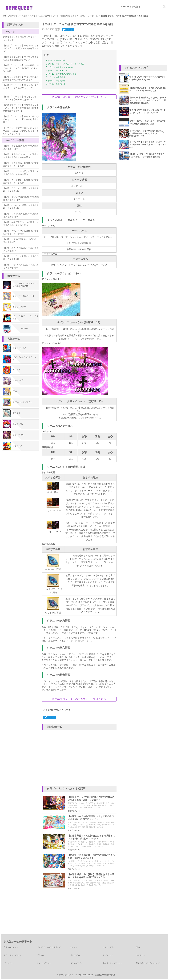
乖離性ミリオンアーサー (113, 963)
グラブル (16, 413)
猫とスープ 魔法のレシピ (23, 296)
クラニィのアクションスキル (60, 67)
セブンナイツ (18, 435)
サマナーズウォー (44, 963)
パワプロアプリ (76, 963)
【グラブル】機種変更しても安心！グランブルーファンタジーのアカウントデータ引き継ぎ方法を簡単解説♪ (148, 100)
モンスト (16, 370)
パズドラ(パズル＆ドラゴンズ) (49, 947)
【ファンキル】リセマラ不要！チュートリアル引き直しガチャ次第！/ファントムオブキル (148, 145)
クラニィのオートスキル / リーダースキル (66, 64)
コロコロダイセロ (20, 328)
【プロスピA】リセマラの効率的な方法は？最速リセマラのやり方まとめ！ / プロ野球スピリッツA (147, 133)
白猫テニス (17, 446)
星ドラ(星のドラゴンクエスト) (148, 963)
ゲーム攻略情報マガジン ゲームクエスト (19, 8)
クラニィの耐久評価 (57, 81)
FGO (15, 391)
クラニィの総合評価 (57, 84)
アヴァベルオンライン (22, 402)
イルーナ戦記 (18, 380)
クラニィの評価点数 (57, 60)
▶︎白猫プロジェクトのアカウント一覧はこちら (79, 97)
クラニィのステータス (58, 71)
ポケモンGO (18, 424)
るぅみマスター (19, 307)
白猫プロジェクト (20, 348)
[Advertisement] (143, 42)
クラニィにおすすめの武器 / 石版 (62, 74)
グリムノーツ (9, 963)
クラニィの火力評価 (57, 77)
